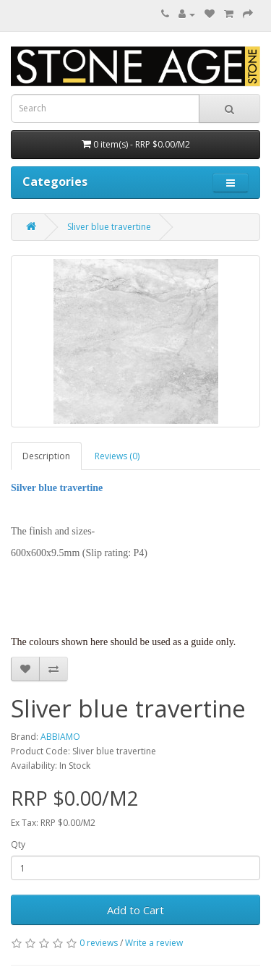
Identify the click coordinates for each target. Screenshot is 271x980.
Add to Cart (135, 910)
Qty (18, 844)
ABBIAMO (60, 737)
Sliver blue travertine (109, 227)
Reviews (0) (117, 456)
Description (46, 456)
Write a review (154, 943)
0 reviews (99, 943)
